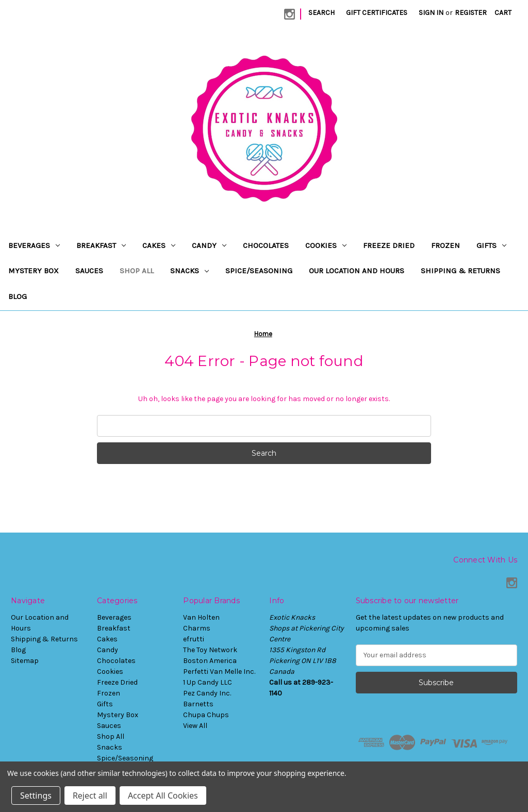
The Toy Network (210, 650)
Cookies (326, 245)
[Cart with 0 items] (503, 13)
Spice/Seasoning (259, 271)
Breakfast (101, 245)
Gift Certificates (377, 13)
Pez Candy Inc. (207, 693)
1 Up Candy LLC (208, 682)
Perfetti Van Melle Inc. (219, 672)
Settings (36, 796)
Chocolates (266, 245)
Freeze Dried (389, 245)
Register (471, 13)
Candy (209, 245)
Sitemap (25, 661)
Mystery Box (34, 271)
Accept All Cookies (163, 796)
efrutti (194, 639)
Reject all (90, 796)
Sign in (431, 13)
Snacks (189, 271)
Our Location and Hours (357, 271)
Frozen (445, 245)
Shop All (137, 271)
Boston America (210, 661)
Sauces (89, 271)
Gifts (491, 245)
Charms (197, 628)
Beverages (34, 245)
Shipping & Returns (460, 271)
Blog (18, 296)
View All (195, 726)
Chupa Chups (206, 715)
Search (321, 13)
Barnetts (198, 704)
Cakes (159, 245)
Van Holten (201, 617)
